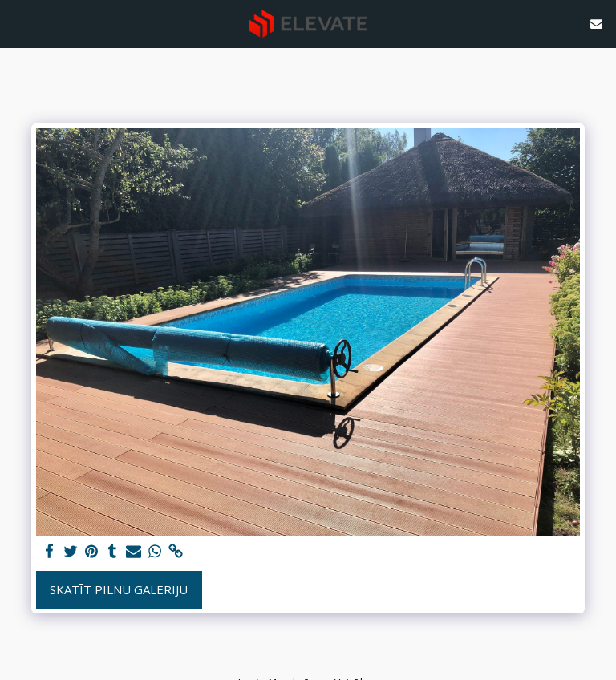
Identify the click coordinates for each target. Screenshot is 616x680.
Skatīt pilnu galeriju (119, 589)
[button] (18, 23)
